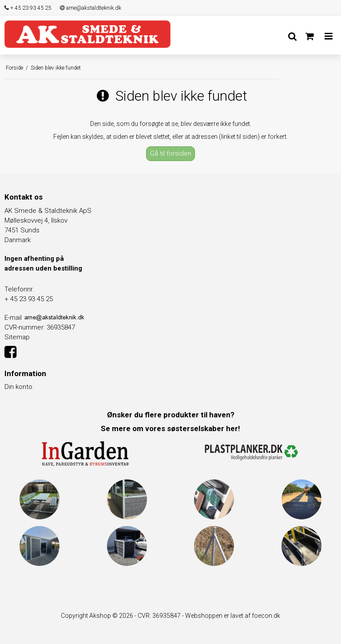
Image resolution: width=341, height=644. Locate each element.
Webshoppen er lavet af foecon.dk (233, 616)
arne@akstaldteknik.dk (91, 8)
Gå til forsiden (171, 153)
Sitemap (17, 337)
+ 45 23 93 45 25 (28, 8)
